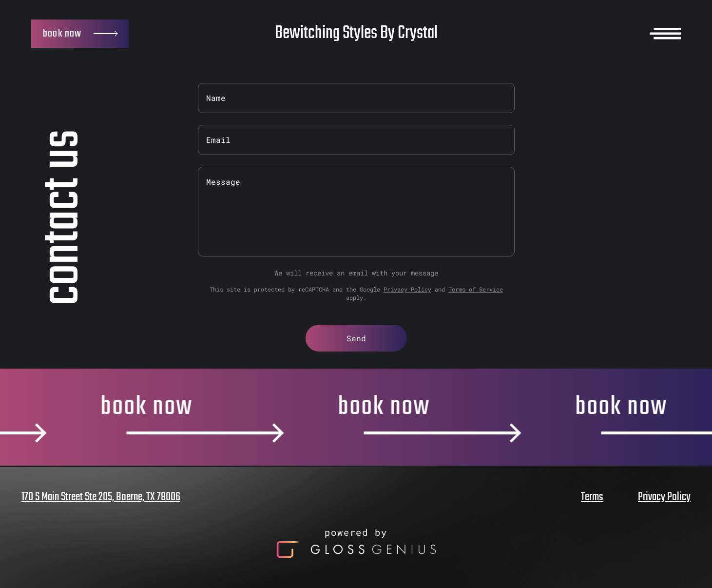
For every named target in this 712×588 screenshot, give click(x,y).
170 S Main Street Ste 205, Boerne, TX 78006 (101, 497)
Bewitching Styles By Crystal (356, 33)
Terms (592, 497)
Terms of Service (476, 289)
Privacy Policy (407, 289)
